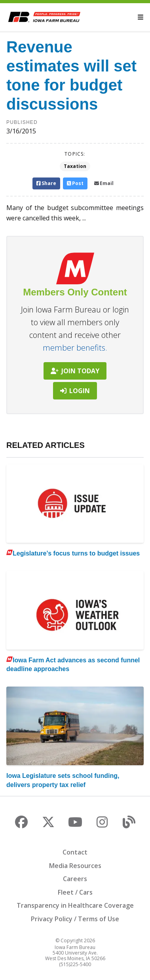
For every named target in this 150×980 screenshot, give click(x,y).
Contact (75, 852)
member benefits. (75, 348)
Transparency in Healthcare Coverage (75, 905)
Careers (75, 879)
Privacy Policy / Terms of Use (75, 919)
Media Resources (75, 866)
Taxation (75, 166)
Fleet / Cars (75, 892)
